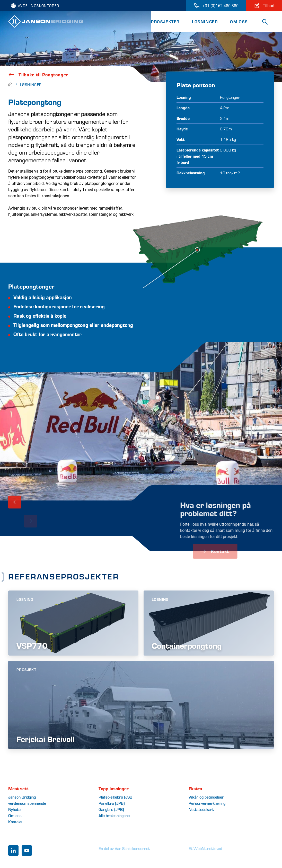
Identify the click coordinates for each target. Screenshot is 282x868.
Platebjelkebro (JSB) (116, 797)
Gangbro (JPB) (111, 809)
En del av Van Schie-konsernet (124, 848)
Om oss (239, 21)
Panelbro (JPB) (112, 803)
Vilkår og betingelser (206, 797)
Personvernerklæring (207, 803)
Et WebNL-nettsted (205, 848)
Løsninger (205, 21)
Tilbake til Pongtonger (38, 75)
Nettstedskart (201, 809)
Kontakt (15, 822)
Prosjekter (165, 21)
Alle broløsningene (114, 815)
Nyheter (15, 809)
